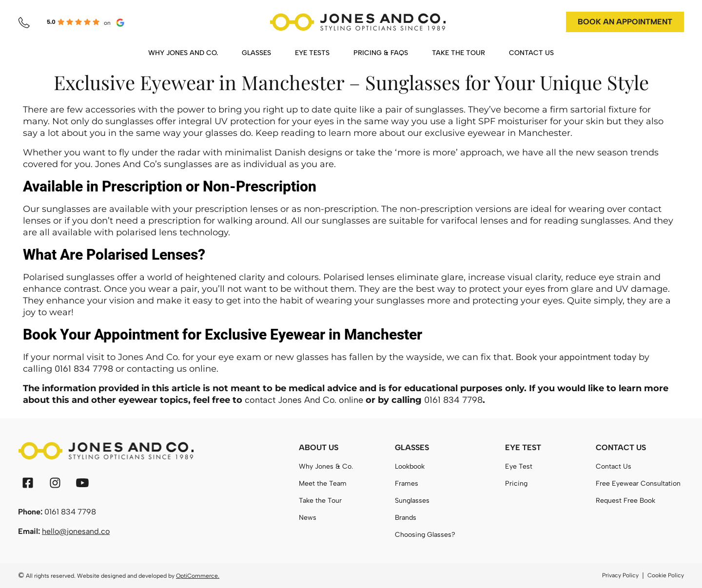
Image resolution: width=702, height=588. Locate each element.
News (308, 518)
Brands (406, 518)
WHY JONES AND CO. (183, 53)
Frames (407, 484)
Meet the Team (323, 484)
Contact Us (614, 466)
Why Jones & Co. (326, 466)
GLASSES (256, 53)
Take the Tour (320, 501)
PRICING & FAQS (381, 53)
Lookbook (410, 466)
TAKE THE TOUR (458, 53)
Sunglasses (412, 501)
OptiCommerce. (198, 576)
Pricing (516, 484)
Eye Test (519, 466)
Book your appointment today (576, 357)
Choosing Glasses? (425, 535)
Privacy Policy (620, 575)
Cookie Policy (666, 575)
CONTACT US (531, 53)
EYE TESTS (312, 53)
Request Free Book (625, 501)
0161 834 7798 (84, 369)
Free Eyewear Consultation (638, 484)
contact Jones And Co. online (304, 400)
